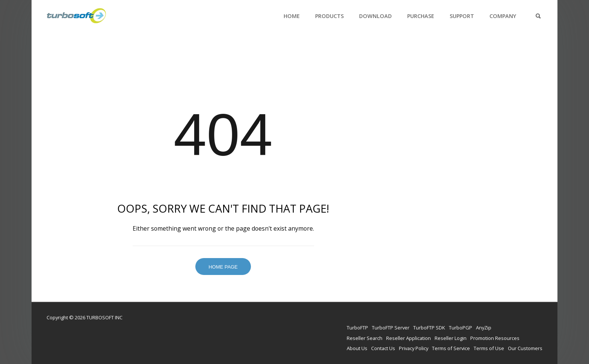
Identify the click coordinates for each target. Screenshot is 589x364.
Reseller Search (365, 338)
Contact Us (383, 348)
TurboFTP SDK (429, 328)
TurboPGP (461, 328)
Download (375, 16)
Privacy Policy (414, 348)
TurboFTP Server (391, 328)
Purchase (421, 16)
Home (292, 16)
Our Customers (525, 348)
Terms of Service (451, 348)
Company (503, 16)
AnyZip (484, 328)
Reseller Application (409, 338)
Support (462, 16)
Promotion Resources (495, 338)
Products (329, 16)
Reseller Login (451, 338)
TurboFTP (357, 328)
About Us (357, 348)
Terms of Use (489, 348)
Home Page (223, 267)
